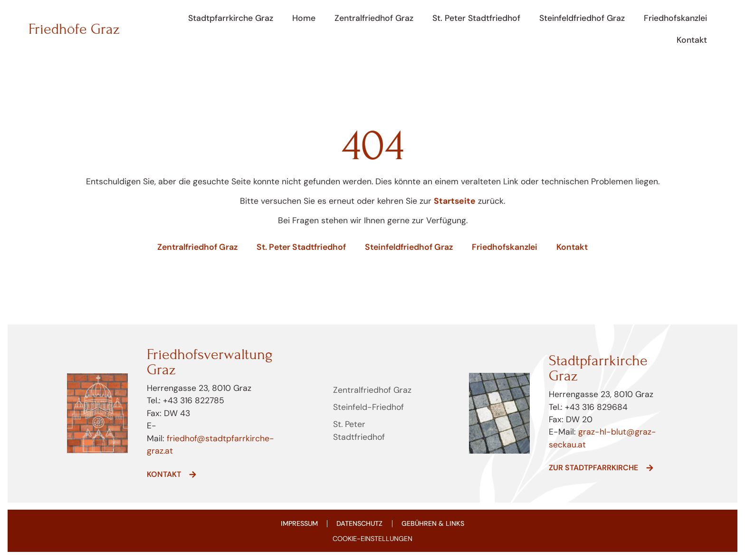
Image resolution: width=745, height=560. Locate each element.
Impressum (298, 524)
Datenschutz (360, 524)
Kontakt (692, 40)
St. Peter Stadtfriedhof (476, 18)
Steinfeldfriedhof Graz (582, 18)
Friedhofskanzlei (675, 18)
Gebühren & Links (434, 524)
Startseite (455, 201)
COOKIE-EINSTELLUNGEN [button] (372, 540)
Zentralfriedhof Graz (374, 18)
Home (304, 18)
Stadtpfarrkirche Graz (231, 18)
